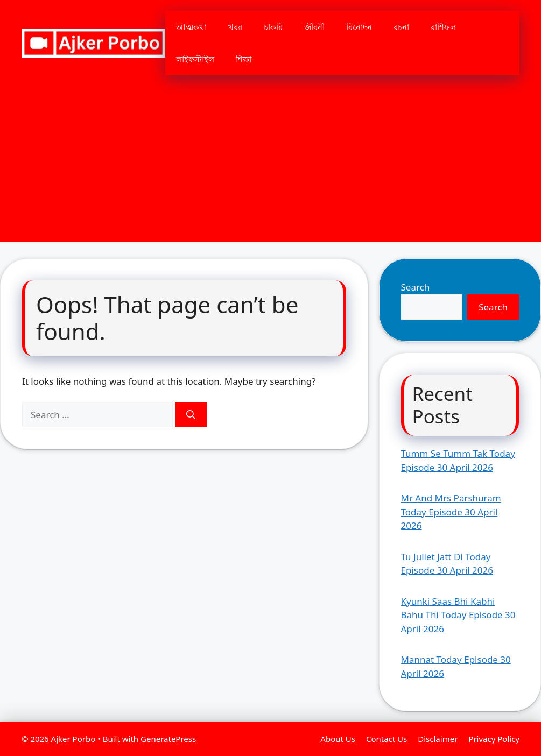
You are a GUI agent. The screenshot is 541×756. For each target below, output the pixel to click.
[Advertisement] (270, 167)
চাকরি (273, 27)
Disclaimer (438, 739)
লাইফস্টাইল (195, 59)
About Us (338, 739)
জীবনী (314, 27)
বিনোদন (359, 27)
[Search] (191, 415)
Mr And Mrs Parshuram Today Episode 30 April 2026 (451, 512)
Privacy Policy (494, 739)
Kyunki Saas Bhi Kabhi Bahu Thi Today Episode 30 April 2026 (458, 615)
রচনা (401, 27)
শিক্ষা (244, 59)
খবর (235, 27)
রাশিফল (443, 27)
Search (416, 287)
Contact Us (387, 739)
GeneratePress (168, 739)
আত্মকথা (191, 27)
